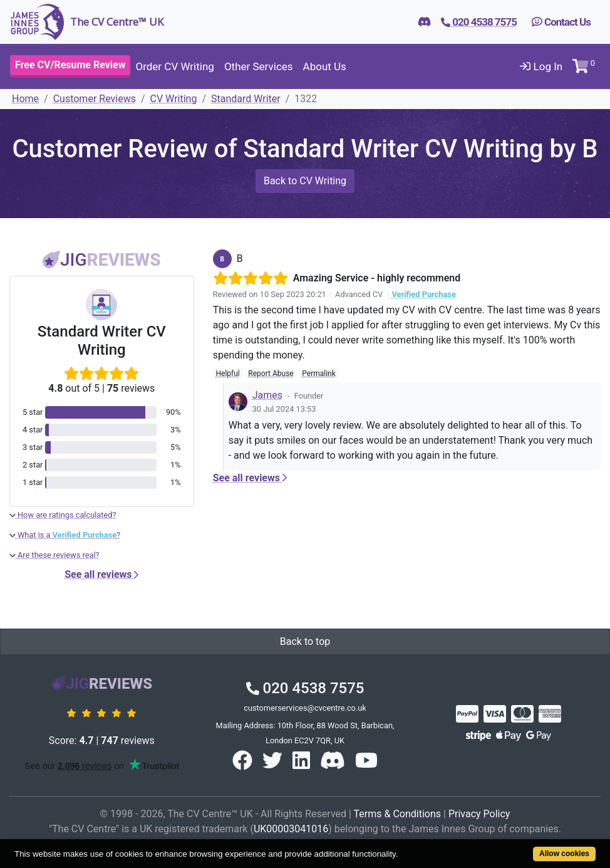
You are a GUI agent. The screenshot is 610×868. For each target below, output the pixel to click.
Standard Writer (246, 99)
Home (25, 99)
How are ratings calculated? (63, 515)
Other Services (259, 66)
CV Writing (174, 99)
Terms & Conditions (398, 814)
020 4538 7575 (305, 688)
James (267, 395)
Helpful (227, 374)
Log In (541, 66)
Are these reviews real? (54, 555)
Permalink (319, 374)
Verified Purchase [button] (423, 294)
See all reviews (101, 574)
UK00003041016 (291, 829)
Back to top (305, 641)
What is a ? (65, 535)
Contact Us (561, 22)
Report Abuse (271, 374)
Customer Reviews (95, 99)
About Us (325, 66)
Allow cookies (564, 854)
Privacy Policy (479, 814)
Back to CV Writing (305, 181)
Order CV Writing (174, 66)
